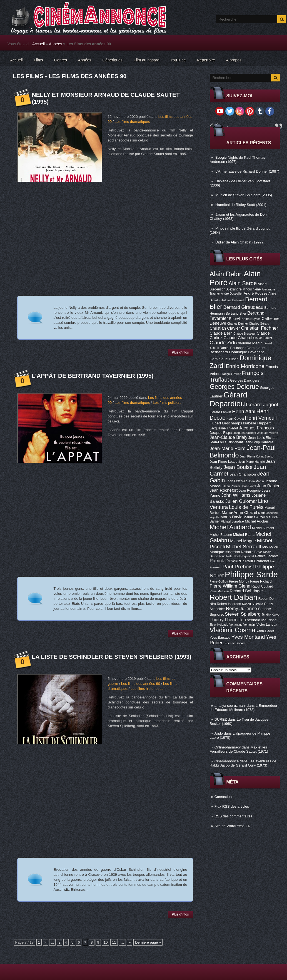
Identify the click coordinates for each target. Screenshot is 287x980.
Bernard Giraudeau (243, 307)
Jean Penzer (232, 486)
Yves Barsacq (220, 638)
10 (106, 942)
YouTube (178, 60)
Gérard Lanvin (220, 412)
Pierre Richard (261, 581)
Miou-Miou (270, 547)
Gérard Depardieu (229, 399)
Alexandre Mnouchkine (244, 289)
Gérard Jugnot (262, 405)
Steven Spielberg (243, 614)
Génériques (112, 60)
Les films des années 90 (141, 684)
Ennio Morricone (245, 366)
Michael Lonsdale (232, 521)
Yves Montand (248, 637)
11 (114, 942)
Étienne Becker (235, 643)
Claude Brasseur (245, 334)
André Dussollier (232, 293)
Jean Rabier (268, 486)
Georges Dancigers (245, 380)
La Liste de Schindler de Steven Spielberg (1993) (112, 657)
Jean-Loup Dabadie (259, 442)
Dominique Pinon (224, 359)
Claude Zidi (223, 343)
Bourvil (235, 319)
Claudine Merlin (249, 343)
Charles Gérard (259, 324)
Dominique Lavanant (246, 352)
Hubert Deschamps (226, 423)
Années (55, 44)
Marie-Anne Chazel (239, 513)
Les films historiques (147, 689)
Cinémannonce (227, 761)
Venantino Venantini (242, 625)
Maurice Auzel (254, 517)
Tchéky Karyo (271, 615)
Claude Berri (221, 333)
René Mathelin (219, 591)
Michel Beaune (221, 535)
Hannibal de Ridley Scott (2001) (241, 205)
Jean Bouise (238, 467)
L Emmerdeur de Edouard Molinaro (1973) (244, 708)
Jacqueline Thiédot (224, 428)
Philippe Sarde (251, 574)
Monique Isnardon (225, 552)
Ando (219, 733)
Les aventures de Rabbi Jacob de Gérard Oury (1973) (243, 763)
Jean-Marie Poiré (228, 448)
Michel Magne (243, 541)
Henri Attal (244, 412)
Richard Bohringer (246, 591)
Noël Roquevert (244, 556)
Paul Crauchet (257, 561)
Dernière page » (148, 942)
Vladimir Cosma (233, 630)
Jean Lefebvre (237, 481)
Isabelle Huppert (257, 423)
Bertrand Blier (236, 314)
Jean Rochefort (224, 490)
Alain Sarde (243, 283)
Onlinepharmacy (228, 747)
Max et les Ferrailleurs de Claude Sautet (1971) (239, 749)
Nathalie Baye (251, 552)
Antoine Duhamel (233, 300)
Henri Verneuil (261, 418)
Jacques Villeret (268, 433)
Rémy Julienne (241, 609)
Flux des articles (232, 806)
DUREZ (221, 719)
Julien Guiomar (241, 501)
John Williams (236, 495)
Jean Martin (256, 481)
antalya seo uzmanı (230, 706)
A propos (234, 60)
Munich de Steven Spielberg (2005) (244, 195)
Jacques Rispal (221, 433)
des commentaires (234, 816)
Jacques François (256, 428)
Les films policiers (167, 403)
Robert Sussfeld (253, 604)
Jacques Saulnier (245, 433)
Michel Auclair (256, 521)
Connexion (223, 797)
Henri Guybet (235, 419)
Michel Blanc (244, 535)
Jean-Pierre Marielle (252, 462)
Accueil (38, 44)
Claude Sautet (263, 338)
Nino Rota (226, 556)
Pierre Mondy (239, 581)
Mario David (231, 517)
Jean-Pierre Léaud (224, 462)
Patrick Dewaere (227, 561)
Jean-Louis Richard (263, 438)
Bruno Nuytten (251, 319)
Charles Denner (238, 324)
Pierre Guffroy (219, 581)
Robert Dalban (234, 597)
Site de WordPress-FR (233, 826)
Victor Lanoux (267, 625)
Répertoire (206, 60)
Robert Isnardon (229, 604)
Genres (61, 60)
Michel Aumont (263, 528)
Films (38, 60)
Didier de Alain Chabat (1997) (239, 242)
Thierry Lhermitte (227, 620)
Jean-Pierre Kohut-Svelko (257, 456)
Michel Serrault (244, 547)
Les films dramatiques (132, 122)
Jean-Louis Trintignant (226, 442)
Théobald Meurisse (261, 620)
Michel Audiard (230, 527)
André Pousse (256, 293)
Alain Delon (226, 274)
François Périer (231, 374)
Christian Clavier (225, 328)
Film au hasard (147, 60)
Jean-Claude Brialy (229, 437)
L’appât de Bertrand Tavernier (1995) (93, 376)
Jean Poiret (249, 486)
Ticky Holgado (219, 625)
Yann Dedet (265, 631)
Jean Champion (243, 474)
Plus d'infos (180, 352)
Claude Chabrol (238, 338)
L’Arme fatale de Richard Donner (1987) (247, 171)
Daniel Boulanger (233, 348)
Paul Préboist (238, 567)
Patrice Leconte (267, 556)
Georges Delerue (234, 387)
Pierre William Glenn (230, 586)
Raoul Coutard (262, 586)
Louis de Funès (246, 507)
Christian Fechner (259, 328)
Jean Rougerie (250, 491)
